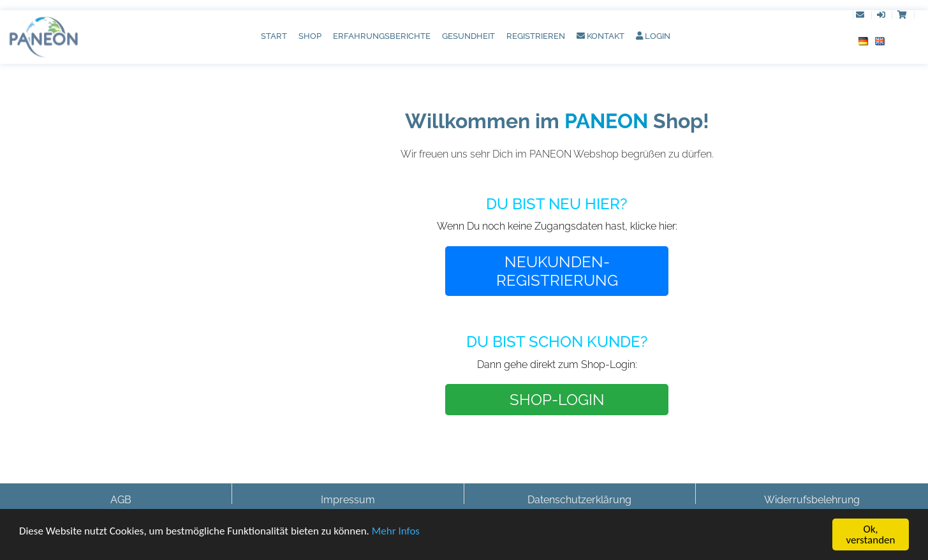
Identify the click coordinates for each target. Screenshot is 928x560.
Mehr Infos (396, 532)
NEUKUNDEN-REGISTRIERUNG (557, 271)
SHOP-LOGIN (557, 400)
